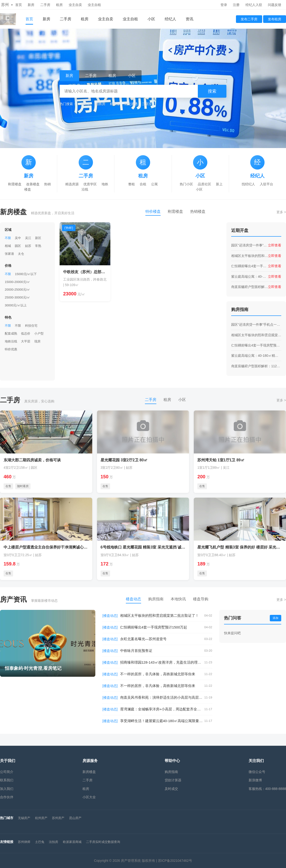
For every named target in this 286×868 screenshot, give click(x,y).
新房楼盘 (89, 772)
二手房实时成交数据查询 (103, 842)
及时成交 (171, 789)
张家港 (9, 254)
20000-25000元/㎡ (17, 290)
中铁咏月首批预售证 (136, 651)
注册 (236, 5)
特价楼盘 (153, 211)
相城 (8, 246)
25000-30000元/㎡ (17, 297)
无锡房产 (24, 818)
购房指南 (156, 599)
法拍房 (54, 842)
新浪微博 (255, 780)
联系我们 (7, 780)
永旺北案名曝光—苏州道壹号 (143, 639)
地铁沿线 (11, 341)
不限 (8, 238)
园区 (18, 246)
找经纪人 (248, 184)
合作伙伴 (7, 797)
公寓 (154, 184)
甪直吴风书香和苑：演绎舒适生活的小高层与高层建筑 (162, 697)
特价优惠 (11, 349)
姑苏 (28, 246)
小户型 (39, 333)
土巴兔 (40, 842)
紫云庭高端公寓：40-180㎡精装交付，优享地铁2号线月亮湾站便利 (250, 277)
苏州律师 (24, 842)
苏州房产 (58, 818)
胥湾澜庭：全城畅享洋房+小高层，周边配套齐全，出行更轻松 (162, 709)
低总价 (26, 333)
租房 (59, 5)
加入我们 (7, 789)
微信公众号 (257, 772)
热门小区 (186, 184)
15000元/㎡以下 (26, 274)
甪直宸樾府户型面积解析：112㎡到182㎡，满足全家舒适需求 (250, 287)
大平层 (26, 341)
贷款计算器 (173, 780)
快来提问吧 (232, 633)
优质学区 (90, 184)
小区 (151, 19)
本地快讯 (178, 599)
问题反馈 (275, 5)
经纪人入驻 (254, 5)
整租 (132, 184)
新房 (31, 5)
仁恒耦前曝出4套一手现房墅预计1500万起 (250, 266)
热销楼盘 (198, 211)
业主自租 (94, 5)
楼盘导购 (201, 599)
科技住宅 (31, 326)
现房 (37, 341)
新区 (38, 238)
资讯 (189, 19)
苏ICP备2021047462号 (175, 861)
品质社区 (204, 184)
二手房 (45, 5)
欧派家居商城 (72, 842)
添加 (276, 618)
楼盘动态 (133, 599)
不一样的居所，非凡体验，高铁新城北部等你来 (158, 674)
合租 (143, 184)
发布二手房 (249, 19)
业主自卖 (75, 5)
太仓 (21, 254)
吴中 (18, 238)
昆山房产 (75, 818)
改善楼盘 (33, 184)
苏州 (7, 5)
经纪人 (170, 19)
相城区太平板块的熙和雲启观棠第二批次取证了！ (250, 256)
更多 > (281, 212)
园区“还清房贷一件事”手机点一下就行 (250, 245)
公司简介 (7, 772)
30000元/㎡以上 (16, 305)
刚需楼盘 (15, 184)
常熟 (38, 246)
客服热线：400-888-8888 (267, 789)
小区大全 (89, 797)
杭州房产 (41, 818)
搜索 (212, 91)
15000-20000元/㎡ (17, 282)
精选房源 (72, 184)
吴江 (28, 238)
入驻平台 (266, 184)
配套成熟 (11, 333)
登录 (224, 5)
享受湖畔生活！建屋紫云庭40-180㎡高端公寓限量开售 (162, 721)
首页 (19, 5)
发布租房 (275, 19)
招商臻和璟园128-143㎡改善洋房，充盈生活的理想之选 (162, 662)
